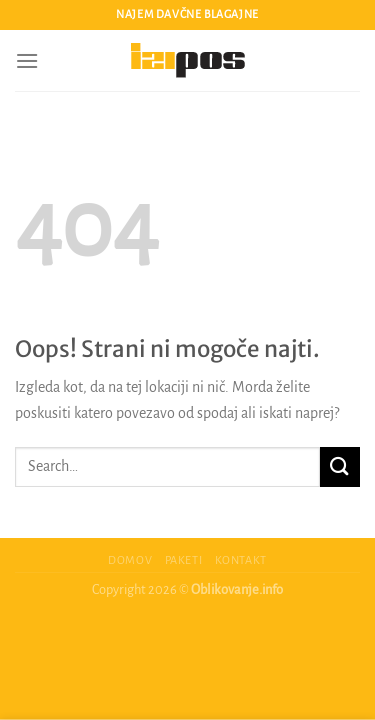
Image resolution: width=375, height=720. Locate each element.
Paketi (184, 560)
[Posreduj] (340, 466)
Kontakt (241, 560)
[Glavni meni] (27, 60)
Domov (130, 560)
